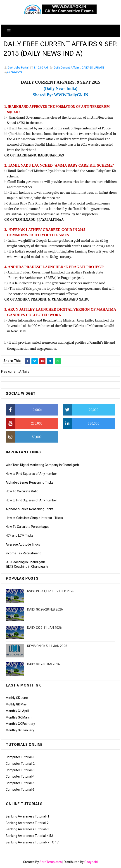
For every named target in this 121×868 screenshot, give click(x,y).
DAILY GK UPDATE (93, 68)
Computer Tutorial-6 (20, 790)
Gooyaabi (91, 862)
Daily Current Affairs (67, 68)
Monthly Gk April (17, 711)
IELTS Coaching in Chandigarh (27, 567)
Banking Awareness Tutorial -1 (27, 817)
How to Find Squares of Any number (31, 474)
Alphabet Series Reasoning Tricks (30, 483)
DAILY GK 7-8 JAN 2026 (44, 665)
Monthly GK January (20, 731)
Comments (15, 73)
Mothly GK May (16, 705)
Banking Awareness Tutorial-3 (27, 830)
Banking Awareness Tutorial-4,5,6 (30, 836)
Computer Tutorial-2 (20, 764)
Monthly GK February (20, 724)
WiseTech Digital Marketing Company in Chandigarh (42, 465)
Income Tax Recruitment (23, 554)
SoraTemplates (51, 862)
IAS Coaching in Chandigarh (25, 563)
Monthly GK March (19, 718)
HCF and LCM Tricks (20, 536)
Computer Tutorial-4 (20, 777)
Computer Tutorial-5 (20, 783)
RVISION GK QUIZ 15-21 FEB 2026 (51, 592)
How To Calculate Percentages (27, 527)
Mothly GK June (17, 698)
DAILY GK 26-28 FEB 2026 (45, 610)
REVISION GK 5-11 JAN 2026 (47, 646)
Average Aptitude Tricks (23, 545)
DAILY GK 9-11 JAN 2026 (44, 628)
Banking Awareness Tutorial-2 (27, 823)
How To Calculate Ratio (22, 492)
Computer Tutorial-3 (20, 771)
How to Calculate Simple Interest (29, 518)
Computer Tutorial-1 (20, 758)
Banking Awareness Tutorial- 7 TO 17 (32, 843)
